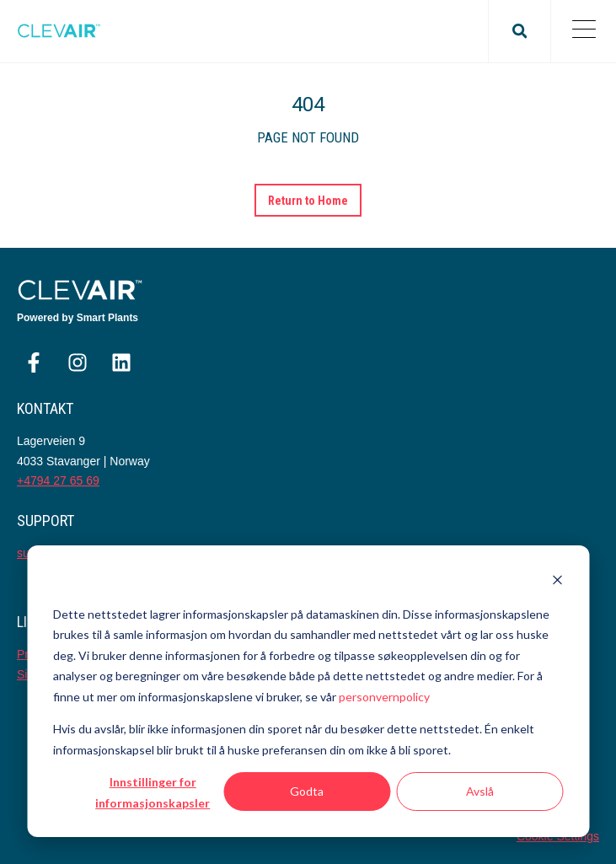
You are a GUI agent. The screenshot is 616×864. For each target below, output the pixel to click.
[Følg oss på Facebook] (34, 362)
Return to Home (308, 201)
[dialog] (308, 691)
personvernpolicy (384, 697)
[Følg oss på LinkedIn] (121, 362)
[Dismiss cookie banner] (557, 582)
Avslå (480, 791)
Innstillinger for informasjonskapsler (153, 792)
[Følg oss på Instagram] (78, 362)
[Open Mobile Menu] (584, 31)
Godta (307, 791)
